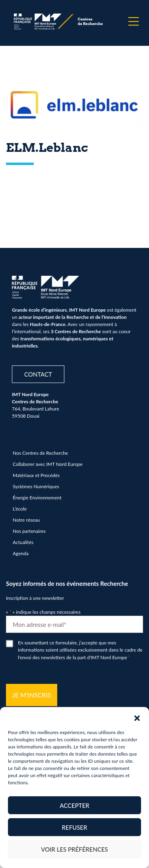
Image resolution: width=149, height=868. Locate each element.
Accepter (74, 805)
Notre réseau (26, 520)
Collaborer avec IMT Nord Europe (48, 464)
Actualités (23, 542)
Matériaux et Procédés (36, 475)
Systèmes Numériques (36, 486)
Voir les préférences (74, 849)
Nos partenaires (29, 531)
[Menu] (134, 22)
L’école (20, 509)
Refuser (75, 827)
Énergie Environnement (37, 498)
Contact (38, 374)
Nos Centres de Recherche (40, 453)
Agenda (21, 553)
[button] (137, 717)
